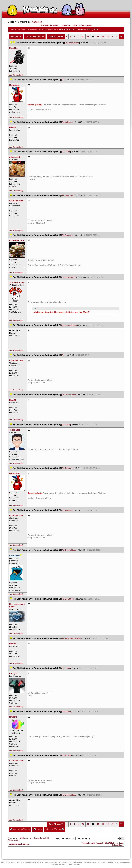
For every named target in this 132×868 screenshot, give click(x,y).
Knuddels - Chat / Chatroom (107, 843)
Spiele (103, 862)
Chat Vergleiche (57, 864)
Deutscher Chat (9, 862)
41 (88, 37)
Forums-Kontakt (88, 843)
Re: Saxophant (67, 235)
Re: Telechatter (67, 468)
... (78, 37)
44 (103, 37)
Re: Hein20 (66, 152)
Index (38, 829)
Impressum (70, 864)
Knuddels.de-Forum (18, 29)
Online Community (122, 862)
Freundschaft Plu (92, 862)
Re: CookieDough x (72, 43)
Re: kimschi (66, 755)
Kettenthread (52, 29)
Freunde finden (76, 862)
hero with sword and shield (39, 838)
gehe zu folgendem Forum (65, 839)
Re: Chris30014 (68, 599)
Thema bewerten (35, 37)
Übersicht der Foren (49, 25)
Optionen (16, 37)
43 (98, 37)
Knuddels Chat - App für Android (30, 862)
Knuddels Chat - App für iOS (57, 862)
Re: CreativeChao (69, 395)
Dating (110, 862)
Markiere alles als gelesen (19, 844)
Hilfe (75, 25)
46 (112, 37)
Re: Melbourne (67, 122)
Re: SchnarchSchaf (69, 325)
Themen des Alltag (36, 29)
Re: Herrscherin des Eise (72, 638)
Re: (64, 80)
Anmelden (37, 22)
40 (83, 37)
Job (78, 864)
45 (108, 37)
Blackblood (24, 838)
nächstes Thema (55, 829)
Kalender (66, 25)
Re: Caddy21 (67, 712)
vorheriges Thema (20, 829)
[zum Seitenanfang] (16, 75)
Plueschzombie (14, 840)
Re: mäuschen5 (68, 195)
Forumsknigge (85, 25)
